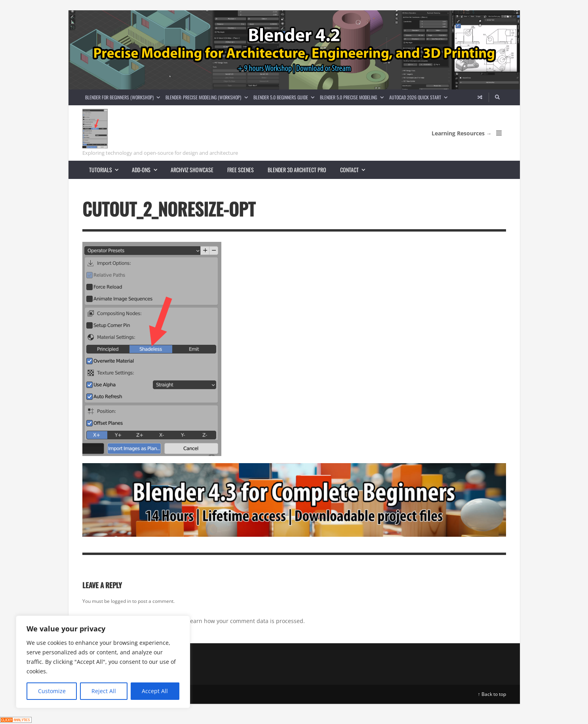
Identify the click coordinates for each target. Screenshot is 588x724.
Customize (52, 691)
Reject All (104, 691)
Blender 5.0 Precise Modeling (353, 97)
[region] (103, 662)
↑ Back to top (492, 694)
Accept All (155, 691)
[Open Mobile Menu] (499, 133)
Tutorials (107, 170)
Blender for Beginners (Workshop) (124, 97)
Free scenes (241, 170)
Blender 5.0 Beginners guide (285, 97)
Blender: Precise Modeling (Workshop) (208, 97)
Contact (356, 170)
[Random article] (480, 97)
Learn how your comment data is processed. (246, 621)
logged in (121, 601)
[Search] (497, 97)
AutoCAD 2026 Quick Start (420, 97)
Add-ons (148, 170)
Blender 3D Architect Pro (297, 170)
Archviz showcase (192, 170)
